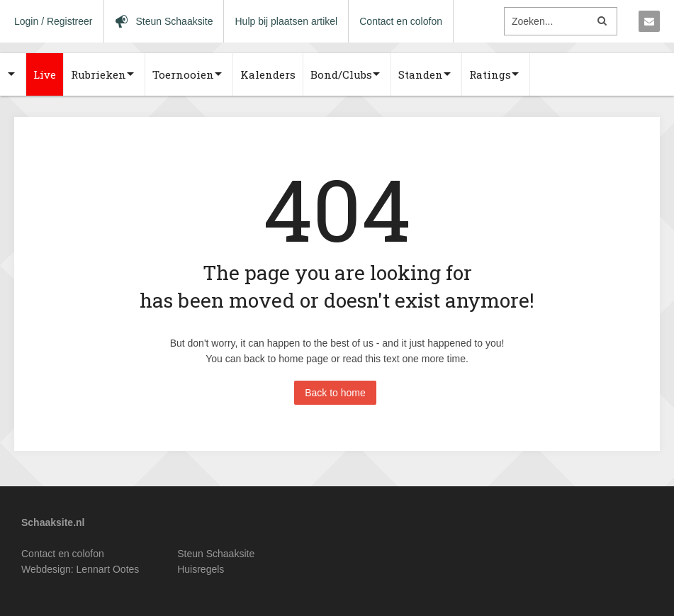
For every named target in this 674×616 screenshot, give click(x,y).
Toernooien (183, 74)
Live (45, 74)
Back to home (335, 393)
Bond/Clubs (341, 74)
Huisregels (201, 569)
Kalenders (268, 74)
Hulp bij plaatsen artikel (286, 21)
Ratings (490, 74)
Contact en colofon (401, 21)
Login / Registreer (54, 21)
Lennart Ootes (108, 569)
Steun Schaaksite (216, 554)
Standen (421, 74)
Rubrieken (99, 74)
